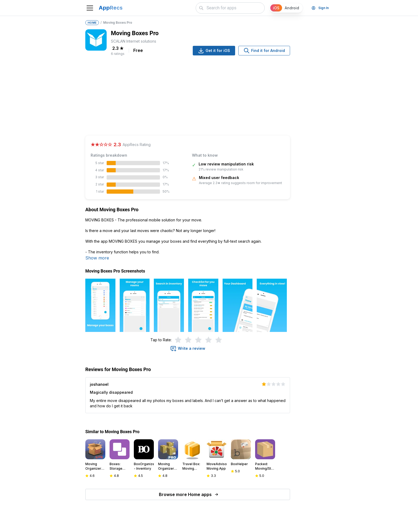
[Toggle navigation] (90, 8)
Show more (97, 258)
